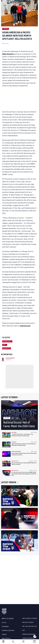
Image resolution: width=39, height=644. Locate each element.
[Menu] (35, 641)
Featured (6, 29)
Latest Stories (10, 397)
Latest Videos (9, 482)
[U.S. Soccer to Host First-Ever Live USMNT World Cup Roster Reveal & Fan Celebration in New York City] (6, 473)
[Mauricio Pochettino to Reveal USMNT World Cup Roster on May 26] (6, 464)
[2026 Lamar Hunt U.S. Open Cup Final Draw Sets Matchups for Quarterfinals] (6, 444)
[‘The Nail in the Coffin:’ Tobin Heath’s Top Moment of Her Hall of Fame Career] (6, 435)
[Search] (13, 642)
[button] (39, 642)
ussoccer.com (25, 326)
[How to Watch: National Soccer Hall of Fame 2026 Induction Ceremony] (6, 454)
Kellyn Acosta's (8, 54)
